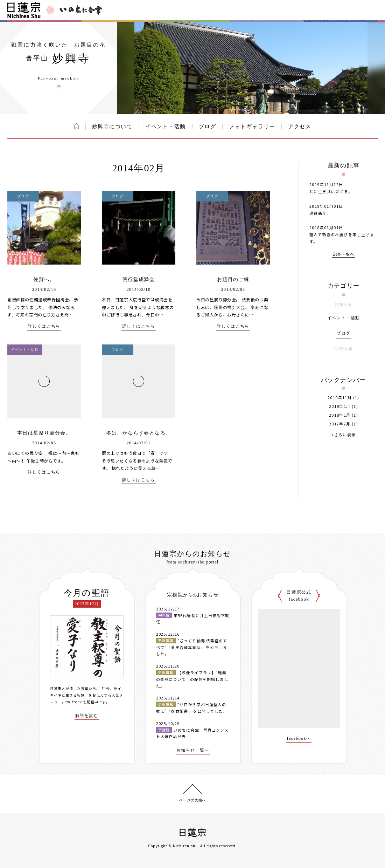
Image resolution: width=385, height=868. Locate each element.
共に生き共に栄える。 (331, 191)
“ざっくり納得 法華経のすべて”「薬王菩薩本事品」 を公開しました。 (192, 647)
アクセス (300, 127)
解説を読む (87, 716)
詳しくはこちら (44, 326)
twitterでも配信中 (82, 702)
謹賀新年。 (320, 213)
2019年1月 (340, 406)
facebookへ (299, 739)
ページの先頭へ (193, 800)
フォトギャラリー (252, 127)
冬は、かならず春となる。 (139, 433)
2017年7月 (340, 424)
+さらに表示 (343, 435)
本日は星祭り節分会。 (44, 433)
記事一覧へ (344, 255)
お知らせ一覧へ (193, 750)
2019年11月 (340, 398)
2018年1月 (340, 415)
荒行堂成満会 (139, 279)
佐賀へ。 (44, 279)
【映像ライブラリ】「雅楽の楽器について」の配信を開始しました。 (192, 679)
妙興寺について (112, 127)
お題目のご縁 (233, 279)
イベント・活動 (166, 127)
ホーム (76, 126)
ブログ (208, 127)
